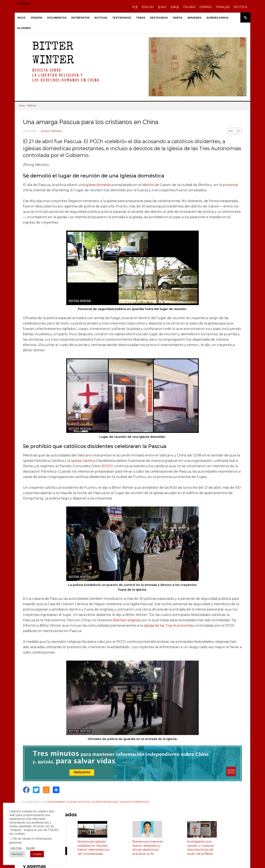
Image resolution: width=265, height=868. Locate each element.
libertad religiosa (126, 620)
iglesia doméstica (99, 185)
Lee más (16, 848)
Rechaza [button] (17, 854)
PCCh (107, 466)
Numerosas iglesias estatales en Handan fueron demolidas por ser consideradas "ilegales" (94, 850)
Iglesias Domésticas (135, 802)
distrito (148, 185)
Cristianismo (57, 802)
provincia (230, 185)
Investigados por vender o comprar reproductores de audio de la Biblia (201, 850)
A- (239, 131)
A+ (231, 131)
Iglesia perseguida (105, 802)
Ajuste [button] (30, 848)
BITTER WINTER (53, 54)
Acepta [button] (37, 854)
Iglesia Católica (83, 461)
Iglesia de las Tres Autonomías (169, 626)
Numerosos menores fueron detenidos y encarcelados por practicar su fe (148, 850)
